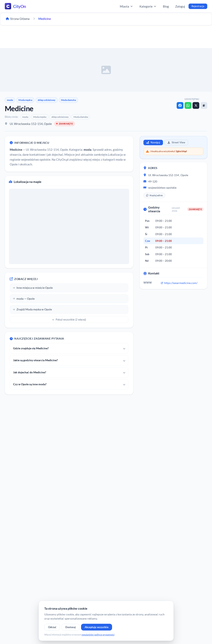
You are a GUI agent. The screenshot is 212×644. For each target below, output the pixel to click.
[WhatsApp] (188, 105)
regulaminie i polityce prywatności (98, 635)
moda (10, 100)
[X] (196, 105)
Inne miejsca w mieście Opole (33, 288)
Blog (166, 6)
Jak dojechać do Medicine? (30, 372)
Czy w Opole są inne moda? (30, 384)
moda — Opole (24, 299)
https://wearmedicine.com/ (179, 283)
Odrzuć (52, 627)
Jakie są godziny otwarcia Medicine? (35, 360)
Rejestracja (198, 6)
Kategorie (148, 6)
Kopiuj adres (154, 195)
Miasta (126, 6)
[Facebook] (180, 105)
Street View (176, 142)
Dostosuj (71, 627)
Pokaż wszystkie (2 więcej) (69, 320)
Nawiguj (153, 142)
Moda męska (25, 100)
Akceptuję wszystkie (97, 627)
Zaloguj (180, 6)
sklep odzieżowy (47, 100)
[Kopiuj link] (204, 105)
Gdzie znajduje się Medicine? (31, 348)
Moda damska (68, 100)
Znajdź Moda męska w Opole (32, 309)
